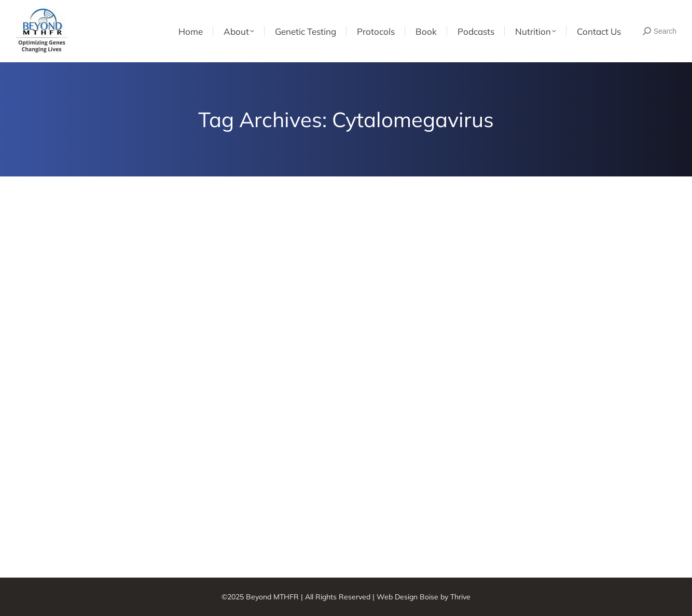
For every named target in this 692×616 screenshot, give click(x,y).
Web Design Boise (407, 597)
